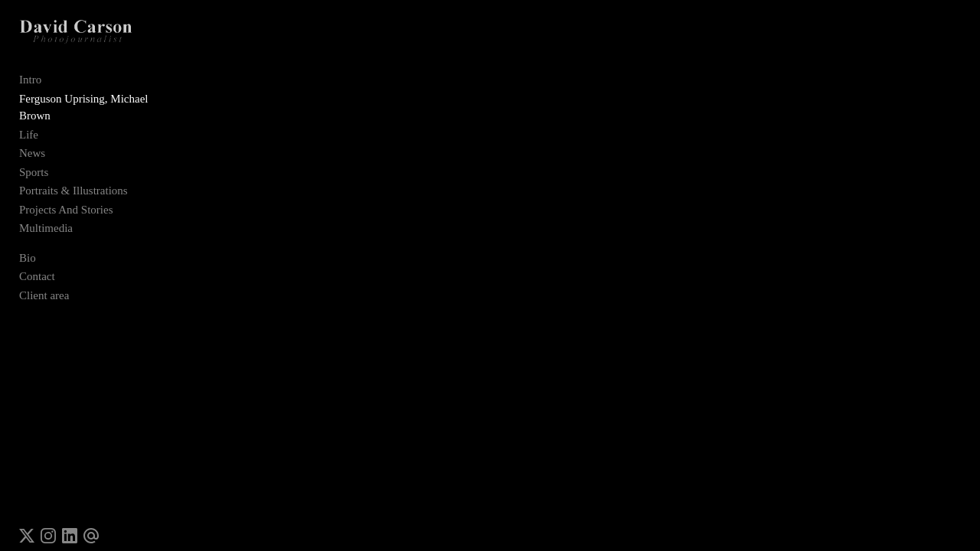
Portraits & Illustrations (73, 179)
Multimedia (46, 217)
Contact (37, 265)
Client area (44, 283)
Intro (30, 85)
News (32, 142)
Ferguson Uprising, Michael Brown (101, 104)
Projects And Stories (66, 197)
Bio (28, 246)
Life (29, 122)
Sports (34, 160)
